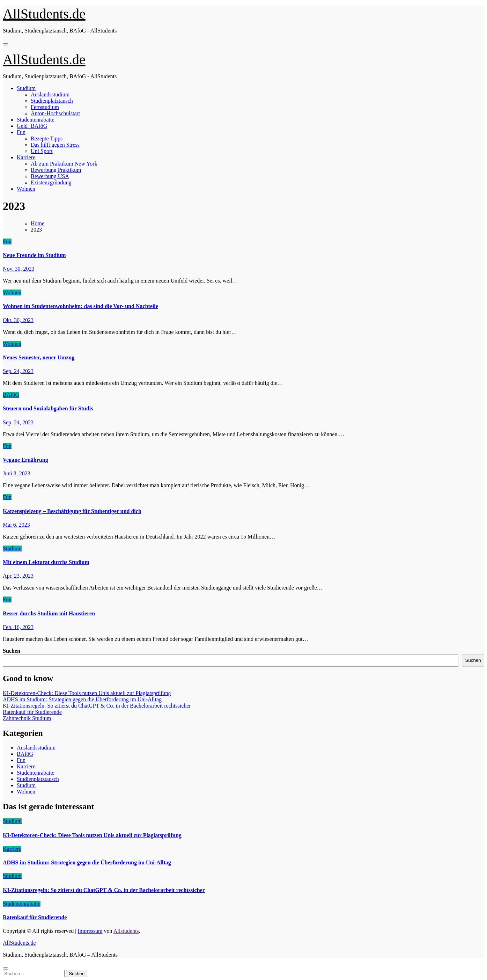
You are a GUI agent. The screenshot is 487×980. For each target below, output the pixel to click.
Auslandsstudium (50, 94)
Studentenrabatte (36, 120)
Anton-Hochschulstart (55, 113)
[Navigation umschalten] (6, 44)
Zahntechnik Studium (27, 718)
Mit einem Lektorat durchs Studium (46, 562)
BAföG (11, 395)
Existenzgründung (51, 182)
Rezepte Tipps (47, 138)
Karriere (26, 157)
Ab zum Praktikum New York (64, 164)
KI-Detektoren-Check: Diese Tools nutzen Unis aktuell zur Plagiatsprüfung (87, 693)
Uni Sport (42, 151)
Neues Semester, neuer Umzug (39, 357)
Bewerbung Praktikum (56, 170)
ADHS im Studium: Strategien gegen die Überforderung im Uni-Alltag (82, 699)
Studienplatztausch (52, 101)
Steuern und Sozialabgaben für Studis (48, 408)
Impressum (90, 931)
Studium (26, 88)
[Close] (6, 968)
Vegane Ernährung (25, 460)
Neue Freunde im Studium (34, 255)
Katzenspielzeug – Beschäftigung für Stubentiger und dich (72, 511)
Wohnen (26, 189)
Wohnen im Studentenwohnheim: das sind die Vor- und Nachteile (80, 306)
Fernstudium (45, 107)
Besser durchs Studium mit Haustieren (49, 613)
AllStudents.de (44, 14)
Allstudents (126, 931)
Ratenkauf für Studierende (32, 712)
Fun (21, 132)
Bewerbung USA (50, 176)
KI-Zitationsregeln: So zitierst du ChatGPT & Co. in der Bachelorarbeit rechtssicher (97, 706)
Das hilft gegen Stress (55, 145)
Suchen (12, 651)
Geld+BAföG (32, 126)
